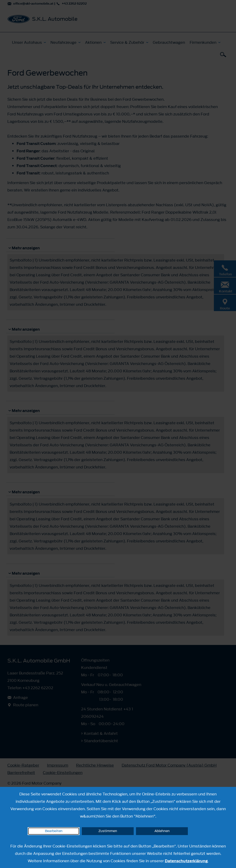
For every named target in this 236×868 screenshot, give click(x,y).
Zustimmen (108, 831)
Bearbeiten (54, 831)
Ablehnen (162, 831)
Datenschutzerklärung (186, 861)
